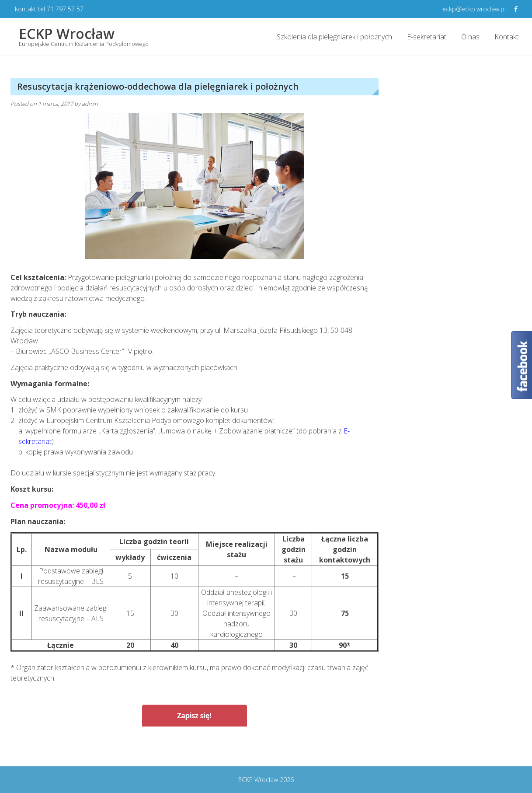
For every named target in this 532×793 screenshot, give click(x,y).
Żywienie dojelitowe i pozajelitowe (314, 749)
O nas (470, 37)
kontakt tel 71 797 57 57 (49, 9)
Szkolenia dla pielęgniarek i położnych (334, 37)
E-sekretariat (427, 37)
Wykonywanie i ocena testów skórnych (84, 749)
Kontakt (506, 37)
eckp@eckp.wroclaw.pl (474, 9)
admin (90, 104)
